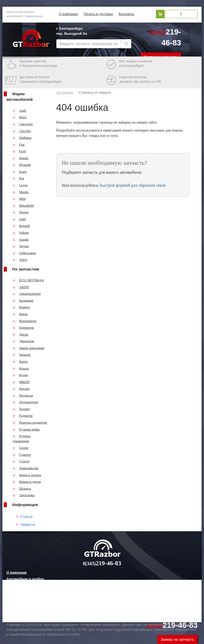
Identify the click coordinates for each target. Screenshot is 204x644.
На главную (65, 93)
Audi (19, 110)
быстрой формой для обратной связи (133, 185)
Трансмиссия (25, 468)
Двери (20, 334)
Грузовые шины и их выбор (30, 605)
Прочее (21, 409)
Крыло (21, 368)
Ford (19, 151)
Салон (20, 448)
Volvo (20, 260)
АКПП (21, 287)
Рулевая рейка (26, 429)
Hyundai (22, 165)
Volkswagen (24, 253)
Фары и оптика (27, 475)
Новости (28, 525)
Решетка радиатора (30, 422)
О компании (68, 14)
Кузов (20, 375)
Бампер (21, 307)
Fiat (18, 144)
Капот (20, 361)
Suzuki (21, 239)
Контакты (126, 14)
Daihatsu (22, 138)
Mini (19, 199)
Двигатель (23, 341)
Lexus (20, 185)
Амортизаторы (27, 293)
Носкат (21, 388)
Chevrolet (23, 124)
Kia (18, 178)
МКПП (21, 382)
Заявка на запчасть (177, 639)
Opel (19, 219)
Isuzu (20, 171)
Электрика (24, 495)
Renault (21, 226)
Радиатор (23, 415)
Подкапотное (25, 402)
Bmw (20, 117)
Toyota (21, 246)
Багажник (23, 300)
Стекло (21, 461)
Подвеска (23, 395)
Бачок (20, 314)
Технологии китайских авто (30, 612)
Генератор (23, 327)
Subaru (21, 232)
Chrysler (22, 131)
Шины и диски (27, 482)
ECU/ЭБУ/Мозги (28, 280)
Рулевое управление (22, 438)
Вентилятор (24, 321)
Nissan (20, 212)
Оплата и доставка (98, 14)
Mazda (20, 192)
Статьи (26, 517)
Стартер (22, 454)
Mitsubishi (23, 205)
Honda (20, 158)
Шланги (22, 488)
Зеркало (22, 354)
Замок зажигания (28, 348)
